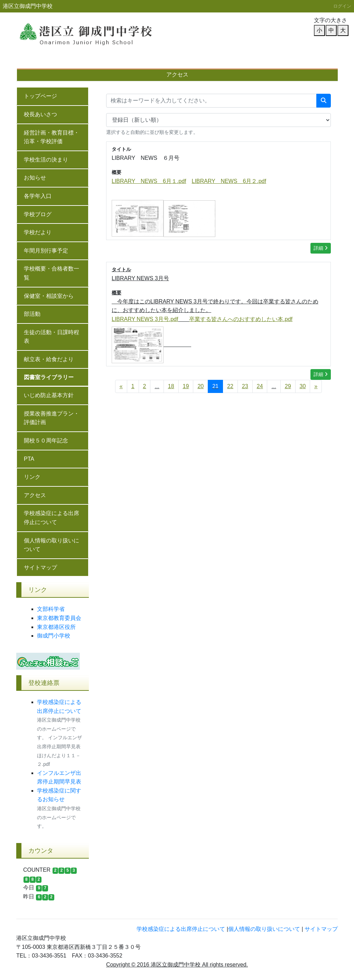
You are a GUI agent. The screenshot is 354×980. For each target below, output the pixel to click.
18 (171, 386)
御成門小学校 (54, 636)
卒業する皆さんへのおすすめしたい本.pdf (241, 319)
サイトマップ (40, 567)
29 (288, 386)
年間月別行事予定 (123, 62)
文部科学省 (51, 609)
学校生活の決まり (46, 160)
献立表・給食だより (49, 359)
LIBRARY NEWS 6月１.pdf (149, 181)
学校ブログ (38, 214)
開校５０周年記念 (46, 441)
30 (303, 386)
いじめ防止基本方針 (234, 62)
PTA (29, 459)
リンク (32, 477)
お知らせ (35, 178)
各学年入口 (38, 196)
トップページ (40, 96)
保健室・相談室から (49, 296)
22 (230, 386)
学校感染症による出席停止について (52, 518)
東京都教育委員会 (59, 618)
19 (186, 386)
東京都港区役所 (56, 627)
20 (201, 386)
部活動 (32, 314)
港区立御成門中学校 (28, 6)
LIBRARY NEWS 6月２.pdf (229, 181)
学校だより (79, 62)
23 (245, 386)
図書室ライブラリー (49, 377)
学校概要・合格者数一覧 (177, 62)
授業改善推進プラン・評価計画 (299, 62)
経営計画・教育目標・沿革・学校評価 (52, 137)
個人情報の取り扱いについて (52, 545)
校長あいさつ (37, 62)
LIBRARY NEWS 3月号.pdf (145, 319)
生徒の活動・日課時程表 (52, 337)
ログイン (342, 6)
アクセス (177, 75)
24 (260, 386)
